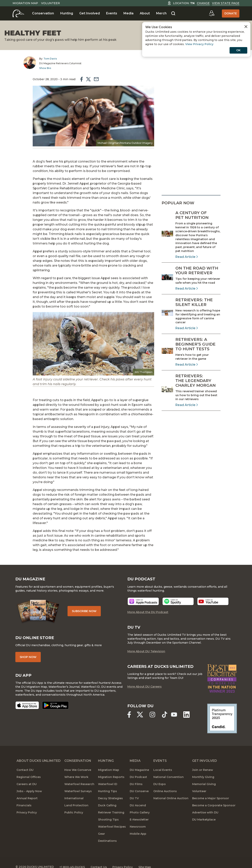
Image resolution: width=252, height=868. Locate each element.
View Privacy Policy (199, 44)
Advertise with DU (205, 804)
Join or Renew (203, 761)
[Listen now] (143, 592)
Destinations (107, 832)
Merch (161, 13)
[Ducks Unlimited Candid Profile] (221, 710)
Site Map (148, 858)
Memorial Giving (204, 775)
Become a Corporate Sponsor (214, 797)
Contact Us (101, 858)
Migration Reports (111, 768)
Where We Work (76, 768)
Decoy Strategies (110, 790)
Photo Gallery (140, 804)
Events (112, 13)
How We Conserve (78, 761)
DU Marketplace (204, 811)
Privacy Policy (27, 804)
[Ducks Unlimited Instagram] (153, 706)
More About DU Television (146, 643)
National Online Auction (171, 790)
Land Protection (76, 797)
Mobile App (138, 825)
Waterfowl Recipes (112, 818)
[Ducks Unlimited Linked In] (188, 706)
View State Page (226, 3)
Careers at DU (27, 775)
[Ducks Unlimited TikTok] (166, 706)
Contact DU (25, 761)
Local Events (163, 761)
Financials (24, 797)
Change (203, 3)
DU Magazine (139, 761)
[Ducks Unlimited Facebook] (129, 706)
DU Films (136, 775)
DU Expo (160, 775)
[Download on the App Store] (28, 697)
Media (128, 13)
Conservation (43, 13)
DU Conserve (139, 783)
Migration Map (25, 3)
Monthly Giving (203, 768)
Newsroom (138, 818)
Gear (101, 825)
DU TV (134, 790)
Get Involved (90, 13)
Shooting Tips (108, 811)
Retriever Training (111, 804)
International (74, 790)
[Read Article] (191, 235)
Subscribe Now (86, 602)
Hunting (67, 13)
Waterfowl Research (79, 775)
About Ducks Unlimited (39, 752)
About (145, 13)
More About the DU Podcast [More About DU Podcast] (148, 603)
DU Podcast (138, 768)
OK (238, 50)
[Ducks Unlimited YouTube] (175, 706)
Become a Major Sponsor (211, 790)
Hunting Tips (107, 783)
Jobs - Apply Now (29, 783)
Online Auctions (165, 783)
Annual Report (27, 790)
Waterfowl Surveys (78, 783)
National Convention (169, 768)
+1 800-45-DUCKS (74, 858)
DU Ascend (138, 797)
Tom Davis (43, 59)
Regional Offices (29, 768)
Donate (231, 13)
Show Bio (38, 68)
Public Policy (74, 804)
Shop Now (29, 648)
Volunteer (50, 3)
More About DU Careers (145, 678)
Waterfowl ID (108, 775)
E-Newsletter (139, 811)
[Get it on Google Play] (57, 697)
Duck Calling (107, 797)
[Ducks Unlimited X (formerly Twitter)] (140, 706)
